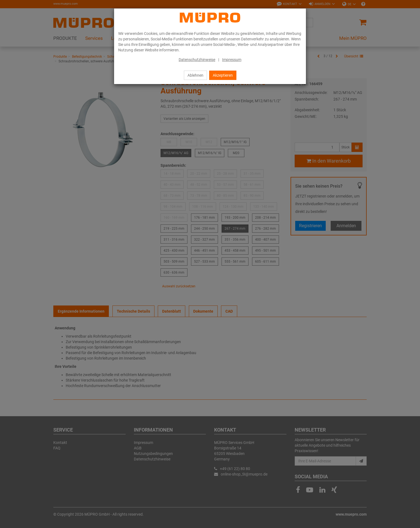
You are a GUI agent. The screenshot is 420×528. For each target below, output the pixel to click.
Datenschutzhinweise (197, 60)
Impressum (232, 60)
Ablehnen (195, 75)
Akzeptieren (223, 75)
